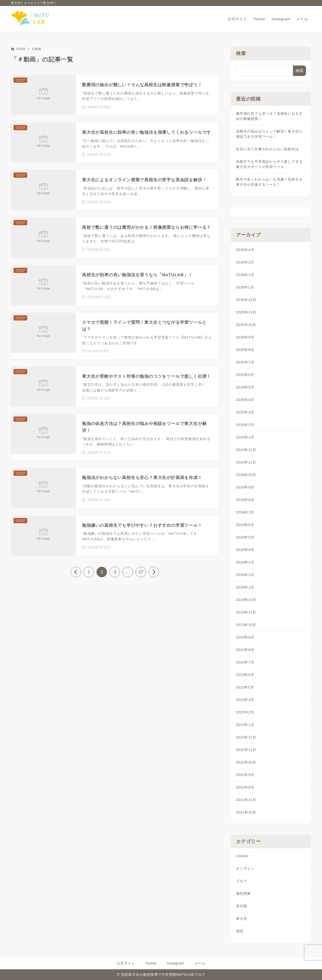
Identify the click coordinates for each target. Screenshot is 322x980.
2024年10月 (246, 475)
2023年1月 (245, 725)
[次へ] (154, 572)
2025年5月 (245, 387)
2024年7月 (245, 512)
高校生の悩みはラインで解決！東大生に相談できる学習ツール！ (269, 134)
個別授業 (243, 893)
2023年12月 (246, 600)
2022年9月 (245, 775)
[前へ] (76, 572)
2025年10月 (246, 325)
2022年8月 (245, 787)
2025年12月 (246, 300)
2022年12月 (246, 737)
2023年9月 (245, 637)
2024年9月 (245, 487)
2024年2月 (245, 575)
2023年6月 (245, 675)
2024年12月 (246, 450)
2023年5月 (245, 687)
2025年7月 (245, 362)
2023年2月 (245, 712)
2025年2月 (245, 425)
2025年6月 (245, 375)
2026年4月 (245, 250)
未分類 (241, 906)
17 (141, 572)
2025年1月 (245, 437)
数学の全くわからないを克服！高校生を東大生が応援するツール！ (269, 182)
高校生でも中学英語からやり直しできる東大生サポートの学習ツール (269, 164)
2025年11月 (246, 312)
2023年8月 (245, 650)
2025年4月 (245, 400)
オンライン (245, 868)
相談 (240, 931)
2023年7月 (245, 662)
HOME (18, 49)
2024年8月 (245, 500)
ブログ (241, 881)
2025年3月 (245, 412)
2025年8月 (245, 350)
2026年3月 (245, 262)
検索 (241, 53)
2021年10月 (246, 812)
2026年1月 (245, 287)
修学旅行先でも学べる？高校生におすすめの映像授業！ (269, 116)
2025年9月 (245, 337)
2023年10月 (246, 625)
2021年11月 (246, 800)
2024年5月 (245, 537)
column (242, 856)
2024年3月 (245, 562)
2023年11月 (246, 612)
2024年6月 (245, 525)
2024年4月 (245, 550)
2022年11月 (246, 750)
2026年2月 (245, 275)
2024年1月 (245, 587)
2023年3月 (245, 700)
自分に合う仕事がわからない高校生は (267, 149)
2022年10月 (246, 762)
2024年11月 (246, 462)
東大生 (241, 918)
